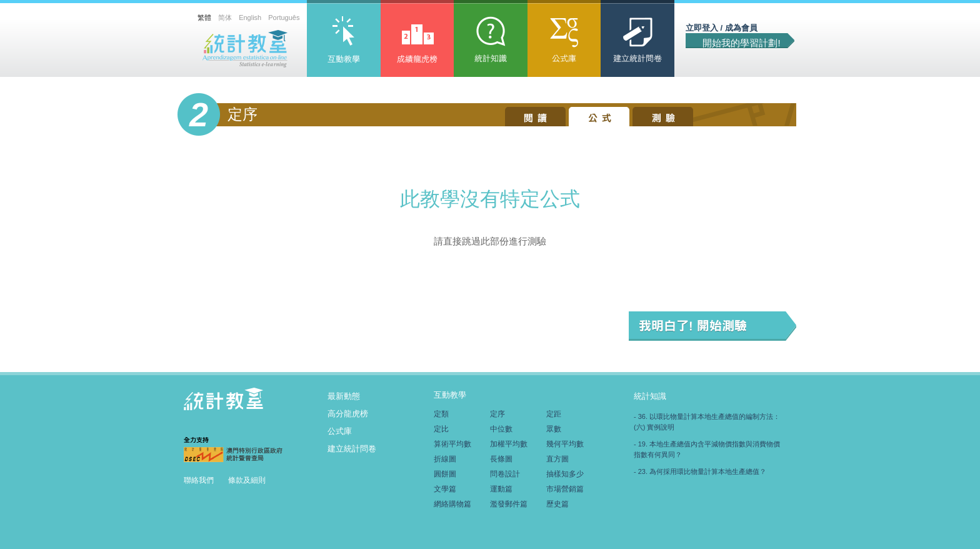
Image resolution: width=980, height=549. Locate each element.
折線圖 (445, 459)
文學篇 (445, 489)
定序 (497, 414)
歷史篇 (557, 504)
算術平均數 (452, 444)
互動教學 (344, 41)
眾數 (554, 429)
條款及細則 (248, 480)
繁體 (204, 18)
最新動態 (344, 396)
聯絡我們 (200, 480)
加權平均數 (509, 444)
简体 (225, 18)
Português (284, 18)
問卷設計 (505, 474)
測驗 (663, 117)
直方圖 (557, 459)
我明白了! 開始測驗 (712, 326)
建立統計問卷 (637, 41)
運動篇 (501, 489)
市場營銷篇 (565, 489)
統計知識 (491, 41)
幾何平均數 (565, 444)
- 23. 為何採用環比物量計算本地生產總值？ (700, 471)
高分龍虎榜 (417, 41)
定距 (554, 414)
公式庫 (564, 41)
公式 (599, 117)
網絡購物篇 (452, 504)
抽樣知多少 (565, 474)
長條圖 (501, 459)
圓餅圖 (445, 474)
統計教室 (245, 49)
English (250, 18)
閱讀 (535, 117)
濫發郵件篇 (509, 504)
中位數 (501, 429)
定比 (441, 429)
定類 (441, 414)
